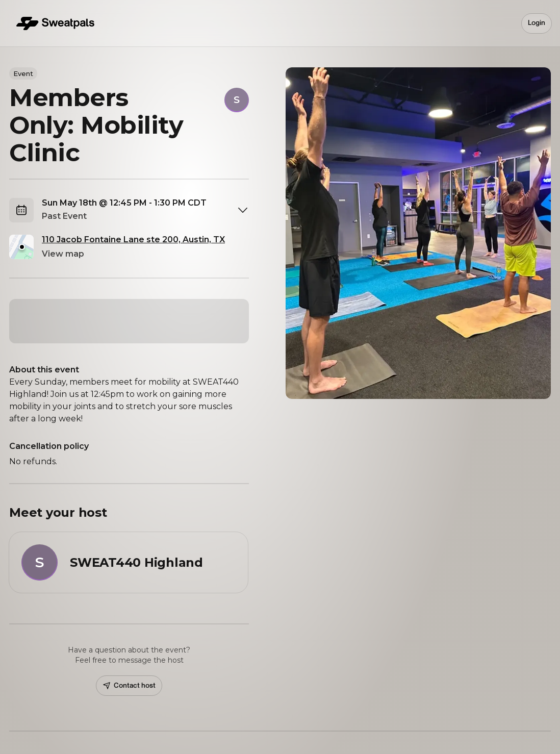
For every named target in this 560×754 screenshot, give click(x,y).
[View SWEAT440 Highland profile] (129, 562)
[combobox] (145, 210)
